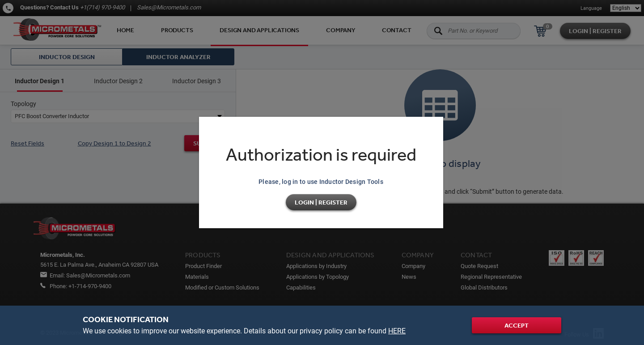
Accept (517, 325)
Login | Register (321, 202)
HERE (397, 331)
